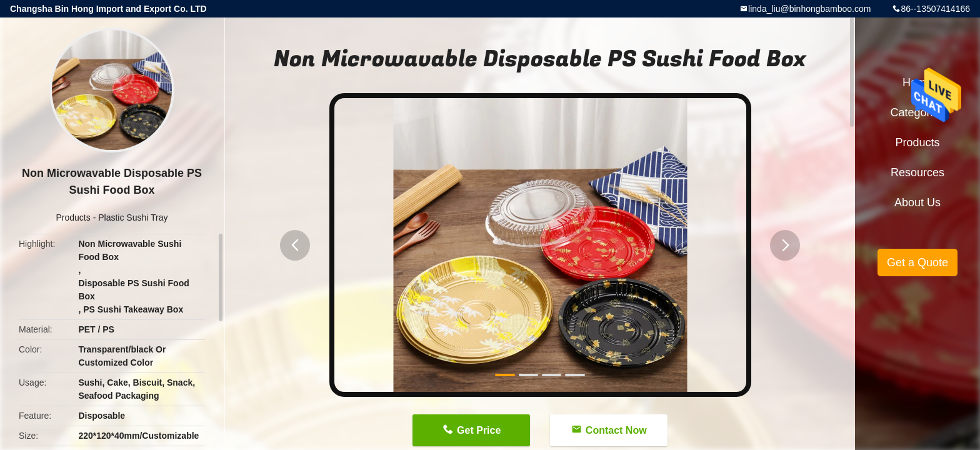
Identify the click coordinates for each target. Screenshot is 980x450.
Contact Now (616, 430)
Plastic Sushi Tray (133, 217)
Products (73, 217)
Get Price (479, 430)
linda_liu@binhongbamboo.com (809, 9)
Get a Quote (917, 262)
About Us (917, 202)
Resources (917, 172)
